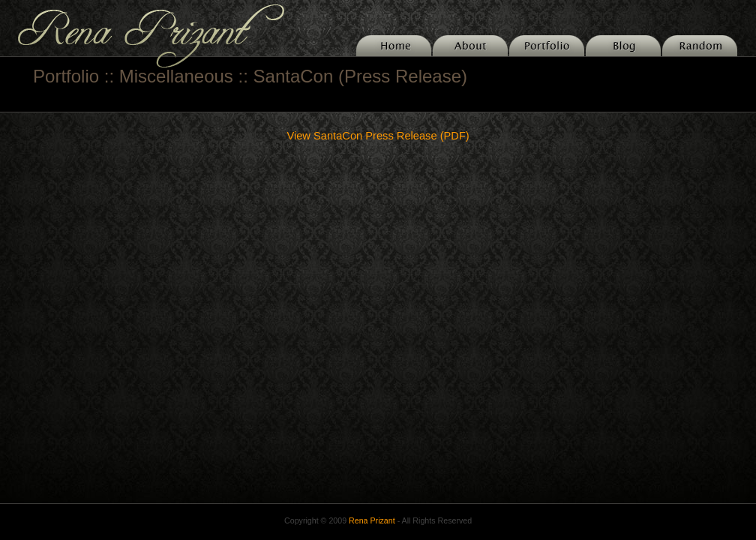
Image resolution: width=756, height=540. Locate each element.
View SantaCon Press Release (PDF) (378, 136)
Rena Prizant (372, 520)
